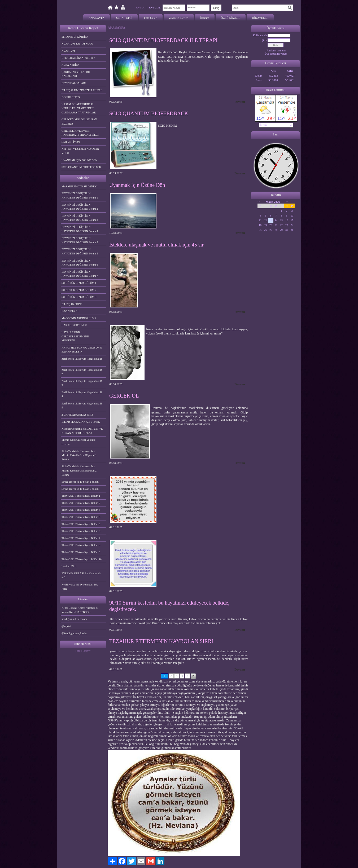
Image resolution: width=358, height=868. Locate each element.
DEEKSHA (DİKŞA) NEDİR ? (78, 58)
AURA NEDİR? (70, 65)
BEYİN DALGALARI (74, 83)
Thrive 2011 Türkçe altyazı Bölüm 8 (81, 545)
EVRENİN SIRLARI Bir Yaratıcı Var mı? (81, 576)
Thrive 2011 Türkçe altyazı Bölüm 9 (81, 552)
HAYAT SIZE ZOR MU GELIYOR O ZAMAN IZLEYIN (82, 350)
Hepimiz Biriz (69, 566)
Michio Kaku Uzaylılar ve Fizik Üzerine (78, 442)
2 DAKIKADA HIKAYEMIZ (77, 415)
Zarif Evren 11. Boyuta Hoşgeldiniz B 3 (82, 383)
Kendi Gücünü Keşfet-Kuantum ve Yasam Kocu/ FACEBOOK (80, 610)
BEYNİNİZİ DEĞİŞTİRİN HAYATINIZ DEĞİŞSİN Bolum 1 (80, 195)
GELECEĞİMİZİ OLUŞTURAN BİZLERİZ (79, 122)
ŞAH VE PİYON (71, 142)
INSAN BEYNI (70, 311)
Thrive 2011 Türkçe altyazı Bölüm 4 (81, 510)
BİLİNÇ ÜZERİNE (72, 304)
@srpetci (66, 626)
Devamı (240, 102)
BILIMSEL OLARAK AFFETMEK (81, 422)
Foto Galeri (151, 18)
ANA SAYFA (97, 18)
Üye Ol (140, 7)
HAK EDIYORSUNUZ (74, 325)
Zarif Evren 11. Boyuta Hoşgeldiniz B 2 (82, 372)
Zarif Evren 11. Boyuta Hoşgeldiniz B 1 (82, 361)
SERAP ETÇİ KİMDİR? (75, 37)
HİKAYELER (260, 18)
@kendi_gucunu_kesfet (74, 633)
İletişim (205, 18)
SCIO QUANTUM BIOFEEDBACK (81, 167)
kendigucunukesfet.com (74, 619)
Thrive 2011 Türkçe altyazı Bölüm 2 (81, 503)
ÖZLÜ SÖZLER (231, 18)
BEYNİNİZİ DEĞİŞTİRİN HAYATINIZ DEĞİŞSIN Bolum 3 (80, 218)
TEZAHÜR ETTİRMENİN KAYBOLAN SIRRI (161, 641)
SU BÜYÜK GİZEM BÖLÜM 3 (79, 297)
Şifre (264, 40)
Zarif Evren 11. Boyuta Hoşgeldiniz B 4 (82, 395)
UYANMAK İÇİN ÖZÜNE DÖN (79, 160)
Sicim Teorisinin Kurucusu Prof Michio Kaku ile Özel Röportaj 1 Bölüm (79, 455)
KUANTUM (68, 51)
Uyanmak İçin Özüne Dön (137, 185)
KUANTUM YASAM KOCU (77, 44)
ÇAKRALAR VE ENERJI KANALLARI (76, 74)
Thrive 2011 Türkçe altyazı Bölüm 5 (81, 524)
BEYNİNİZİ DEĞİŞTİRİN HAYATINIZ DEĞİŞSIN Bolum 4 (80, 229)
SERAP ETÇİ (124, 18)
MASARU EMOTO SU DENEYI (80, 186)
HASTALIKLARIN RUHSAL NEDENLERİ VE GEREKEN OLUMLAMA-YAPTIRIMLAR (79, 108)
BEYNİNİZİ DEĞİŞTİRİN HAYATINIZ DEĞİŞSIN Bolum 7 (80, 274)
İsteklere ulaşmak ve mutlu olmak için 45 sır (156, 245)
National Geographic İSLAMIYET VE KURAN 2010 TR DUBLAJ (82, 431)
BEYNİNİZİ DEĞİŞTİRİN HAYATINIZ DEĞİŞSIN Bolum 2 (80, 207)
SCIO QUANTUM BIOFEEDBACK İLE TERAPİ (163, 40)
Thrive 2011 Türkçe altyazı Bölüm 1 (81, 496)
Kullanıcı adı (260, 35)
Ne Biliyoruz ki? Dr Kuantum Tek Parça (80, 587)
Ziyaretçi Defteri (179, 18)
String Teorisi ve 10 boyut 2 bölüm (80, 489)
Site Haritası (84, 651)
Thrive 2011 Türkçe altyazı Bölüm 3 (81, 517)
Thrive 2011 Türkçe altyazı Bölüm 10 (82, 559)
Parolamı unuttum (276, 50)
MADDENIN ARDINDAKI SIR (79, 318)
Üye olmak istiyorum (276, 54)
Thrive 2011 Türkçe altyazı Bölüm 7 (81, 538)
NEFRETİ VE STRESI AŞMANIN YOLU (80, 151)
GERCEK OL (124, 396)
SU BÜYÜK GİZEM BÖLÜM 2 (79, 290)
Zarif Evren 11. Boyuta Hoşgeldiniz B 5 (82, 406)
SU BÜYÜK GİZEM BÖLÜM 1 (79, 283)
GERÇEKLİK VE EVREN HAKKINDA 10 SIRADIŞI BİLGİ (80, 133)
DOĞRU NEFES (71, 97)
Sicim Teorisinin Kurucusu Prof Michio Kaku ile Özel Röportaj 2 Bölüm (79, 470)
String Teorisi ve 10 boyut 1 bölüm (80, 482)
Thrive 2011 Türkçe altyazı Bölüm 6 (81, 531)
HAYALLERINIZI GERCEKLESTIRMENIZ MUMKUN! (76, 336)
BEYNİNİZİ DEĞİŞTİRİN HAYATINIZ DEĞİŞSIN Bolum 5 (80, 240)
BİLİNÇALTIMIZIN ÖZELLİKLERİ (82, 90)
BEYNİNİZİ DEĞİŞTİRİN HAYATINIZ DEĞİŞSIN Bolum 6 (80, 263)
